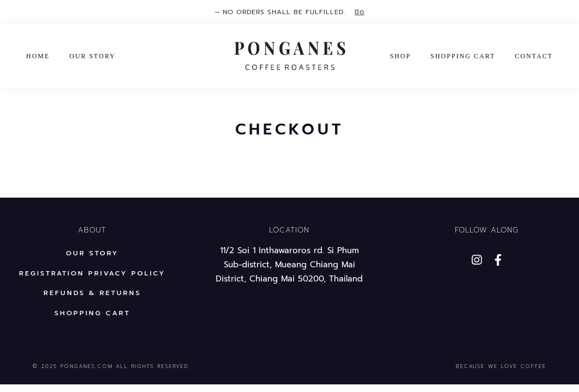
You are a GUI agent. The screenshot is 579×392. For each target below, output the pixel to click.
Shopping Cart (463, 56)
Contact (534, 56)
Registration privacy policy (92, 273)
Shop (401, 56)
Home (38, 56)
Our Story (92, 56)
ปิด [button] (359, 12)
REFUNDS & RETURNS (92, 293)
